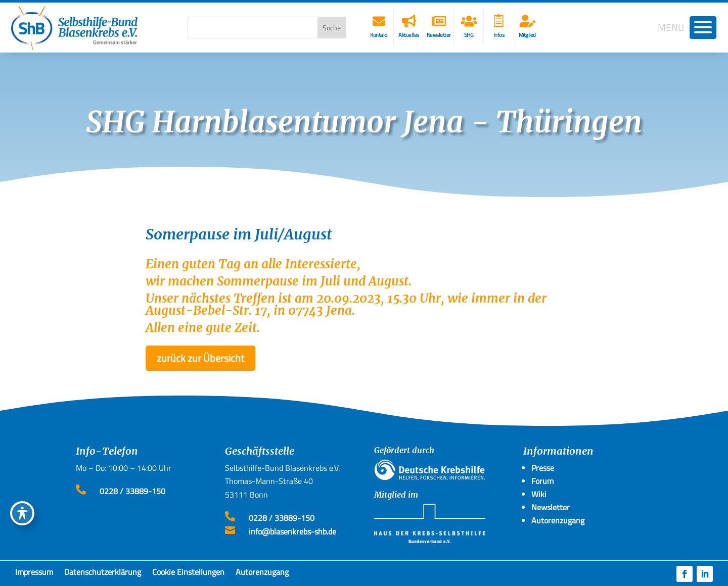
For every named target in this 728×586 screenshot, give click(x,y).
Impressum (34, 574)
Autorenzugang (262, 574)
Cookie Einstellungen (188, 574)
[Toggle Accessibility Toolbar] (22, 513)
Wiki (539, 494)
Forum (542, 481)
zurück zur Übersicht (200, 358)
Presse (543, 468)
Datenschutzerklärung (103, 574)
